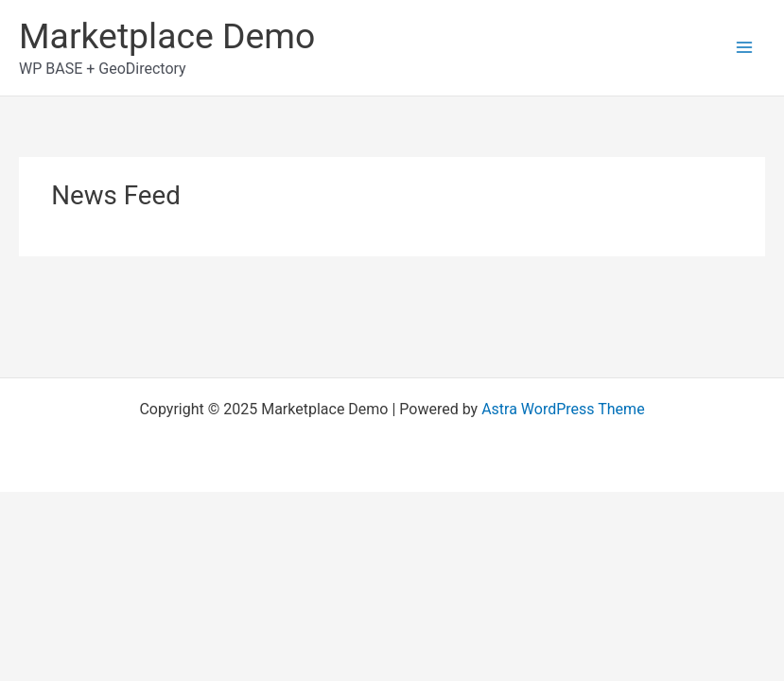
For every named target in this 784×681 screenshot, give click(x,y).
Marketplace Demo (167, 36)
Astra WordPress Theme (563, 409)
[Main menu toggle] (744, 47)
